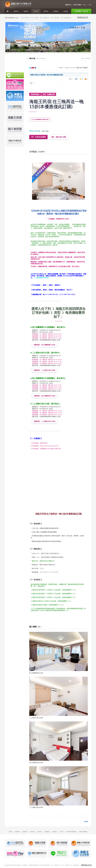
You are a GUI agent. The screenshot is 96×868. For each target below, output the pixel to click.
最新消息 (25, 832)
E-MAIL (61, 832)
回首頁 (11, 832)
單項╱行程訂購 (35, 18)
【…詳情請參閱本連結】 (42, 278)
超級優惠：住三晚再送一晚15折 (47, 338)
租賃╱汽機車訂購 (55, 18)
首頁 (83, 58)
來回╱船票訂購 (25, 18)
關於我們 (18, 832)
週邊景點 (47, 832)
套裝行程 (40, 832)
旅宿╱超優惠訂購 (44, 18)
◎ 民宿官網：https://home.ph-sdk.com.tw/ (45, 446)
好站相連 (54, 832)
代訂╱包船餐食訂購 (66, 18)
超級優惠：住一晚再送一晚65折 (47, 334)
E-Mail (90, 5)
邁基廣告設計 (76, 865)
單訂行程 (88, 58)
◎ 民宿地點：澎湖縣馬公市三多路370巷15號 (46, 449)
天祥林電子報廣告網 (71, 832)
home (84, 5)
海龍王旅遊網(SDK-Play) (12, 18)
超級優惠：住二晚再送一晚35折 (47, 336)
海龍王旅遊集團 (83, 832)
